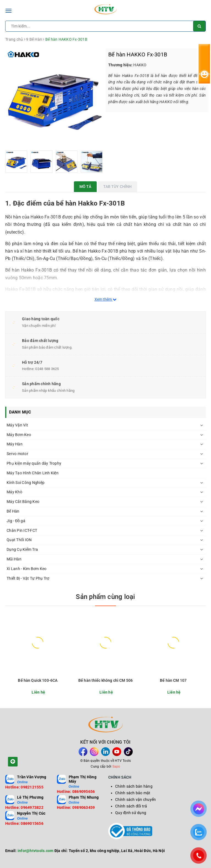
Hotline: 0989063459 (76, 807)
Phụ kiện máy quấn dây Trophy (34, 463)
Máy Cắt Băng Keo (23, 502)
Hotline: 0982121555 (24, 787)
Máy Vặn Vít (17, 425)
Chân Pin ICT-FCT (22, 530)
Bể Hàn (13, 511)
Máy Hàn (15, 444)
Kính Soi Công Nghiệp (26, 483)
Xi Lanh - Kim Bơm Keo (27, 569)
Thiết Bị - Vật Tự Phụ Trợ (28, 578)
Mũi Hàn (14, 559)
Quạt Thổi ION (19, 540)
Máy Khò (14, 492)
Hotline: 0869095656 (76, 792)
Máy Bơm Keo (19, 435)
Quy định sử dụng (131, 813)
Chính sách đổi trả (131, 806)
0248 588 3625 (47, 369)
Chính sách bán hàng (134, 786)
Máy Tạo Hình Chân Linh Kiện (33, 473)
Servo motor (17, 454)
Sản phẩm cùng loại (105, 597)
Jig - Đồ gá (16, 521)
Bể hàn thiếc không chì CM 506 (105, 680)
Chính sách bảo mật (133, 793)
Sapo (116, 766)
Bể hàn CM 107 (173, 680)
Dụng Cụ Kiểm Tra (22, 549)
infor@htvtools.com (36, 851)
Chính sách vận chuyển (135, 799)
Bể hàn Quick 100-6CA (38, 680)
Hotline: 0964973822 (24, 807)
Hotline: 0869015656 (24, 823)
